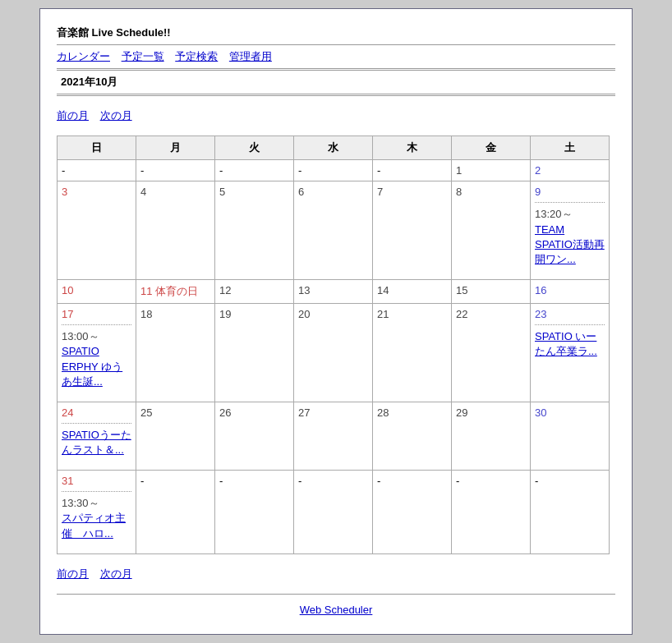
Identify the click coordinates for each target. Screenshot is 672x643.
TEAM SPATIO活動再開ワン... (570, 244)
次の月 (116, 115)
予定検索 (196, 56)
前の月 (73, 115)
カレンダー (83, 56)
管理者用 (251, 56)
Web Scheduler (336, 610)
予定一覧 (143, 56)
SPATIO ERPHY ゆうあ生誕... (92, 366)
